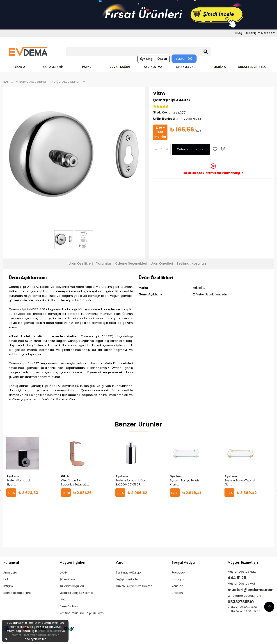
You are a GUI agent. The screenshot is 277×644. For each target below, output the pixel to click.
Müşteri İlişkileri (72, 562)
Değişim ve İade (127, 579)
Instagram (179, 579)
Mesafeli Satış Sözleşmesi (77, 593)
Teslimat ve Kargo (128, 573)
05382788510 (241, 602)
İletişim (8, 586)
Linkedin (177, 593)
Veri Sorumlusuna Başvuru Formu (82, 613)
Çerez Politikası (69, 606)
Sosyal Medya (183, 562)
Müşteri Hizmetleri (243, 562)
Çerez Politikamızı (49, 631)
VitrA (159, 93)
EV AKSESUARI (186, 67)
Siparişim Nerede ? (260, 33)
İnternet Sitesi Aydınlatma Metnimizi (35, 635)
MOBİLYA (220, 67)
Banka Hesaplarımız (17, 593)
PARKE (87, 67)
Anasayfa (10, 573)
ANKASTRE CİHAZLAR (253, 67)
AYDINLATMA (153, 67)
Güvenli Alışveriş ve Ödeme (134, 586)
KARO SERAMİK (53, 67)
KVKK (63, 600)
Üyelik (63, 573)
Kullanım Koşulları (72, 586)
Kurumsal (11, 562)
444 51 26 (237, 578)
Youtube (177, 586)
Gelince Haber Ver (191, 149)
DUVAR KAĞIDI (120, 67)
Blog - (240, 33)
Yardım (122, 562)
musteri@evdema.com (251, 590)
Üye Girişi (146, 59)
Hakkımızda (11, 579)
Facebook (179, 573)
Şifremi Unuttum (70, 579)
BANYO (20, 67)
